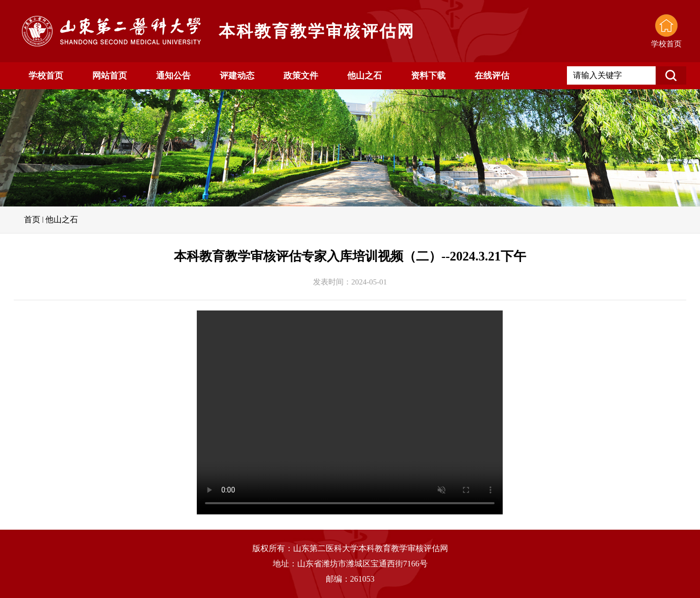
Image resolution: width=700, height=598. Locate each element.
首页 (32, 219)
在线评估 (492, 76)
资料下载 (428, 76)
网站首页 (110, 76)
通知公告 (173, 76)
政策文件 (301, 76)
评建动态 (237, 76)
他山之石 (365, 76)
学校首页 (46, 76)
